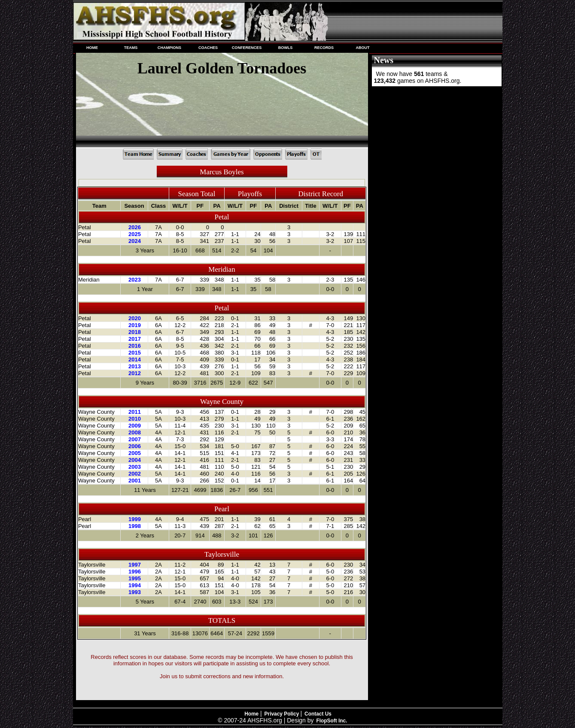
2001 (135, 481)
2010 (135, 419)
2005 (135, 453)
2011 (135, 412)
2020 (135, 318)
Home (251, 714)
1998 (135, 526)
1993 (135, 592)
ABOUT (362, 48)
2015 (135, 353)
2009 (135, 426)
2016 (135, 346)
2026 (135, 227)
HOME (92, 48)
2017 (135, 339)
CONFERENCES (247, 48)
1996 (135, 572)
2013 (135, 366)
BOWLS (286, 48)
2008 (135, 432)
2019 (135, 325)
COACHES (208, 48)
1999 (135, 519)
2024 (135, 241)
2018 (135, 332)
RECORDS (324, 48)
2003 (135, 467)
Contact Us (318, 714)
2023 (135, 280)
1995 (135, 578)
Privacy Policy (283, 714)
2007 (135, 439)
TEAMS (131, 48)
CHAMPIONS (169, 48)
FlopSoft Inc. (332, 721)
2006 (135, 446)
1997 (135, 565)
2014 (135, 359)
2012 (135, 373)
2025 (135, 234)
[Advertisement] (436, 145)
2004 (135, 460)
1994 (135, 585)
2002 (135, 474)
